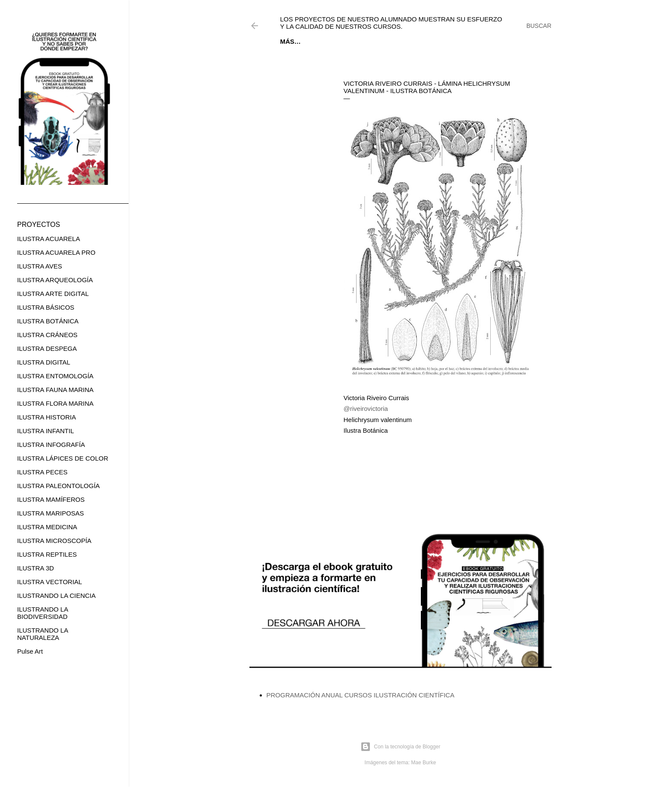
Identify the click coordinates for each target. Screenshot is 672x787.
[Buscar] (539, 26)
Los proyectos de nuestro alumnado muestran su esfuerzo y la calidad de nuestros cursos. (391, 23)
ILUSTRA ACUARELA (49, 239)
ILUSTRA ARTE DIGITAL (53, 294)
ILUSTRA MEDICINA (47, 527)
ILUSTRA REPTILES (47, 554)
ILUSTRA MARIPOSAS (51, 513)
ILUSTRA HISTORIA (46, 417)
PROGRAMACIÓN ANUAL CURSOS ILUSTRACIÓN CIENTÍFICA (361, 695)
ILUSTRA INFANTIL (46, 431)
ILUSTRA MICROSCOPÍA (54, 541)
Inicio (290, 41)
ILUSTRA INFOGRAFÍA (51, 445)
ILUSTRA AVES (40, 266)
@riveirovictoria (366, 409)
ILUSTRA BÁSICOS (46, 307)
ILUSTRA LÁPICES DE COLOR (63, 458)
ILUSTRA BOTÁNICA (48, 321)
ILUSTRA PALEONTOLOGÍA (58, 486)
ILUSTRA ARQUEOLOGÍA (55, 280)
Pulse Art (30, 651)
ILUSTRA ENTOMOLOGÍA (55, 376)
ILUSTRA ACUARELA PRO (56, 252)
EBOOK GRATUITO (334, 41)
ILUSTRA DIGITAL (44, 362)
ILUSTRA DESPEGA (47, 348)
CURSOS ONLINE (396, 41)
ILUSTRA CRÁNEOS (47, 335)
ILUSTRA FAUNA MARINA (55, 390)
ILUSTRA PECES (42, 472)
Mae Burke (423, 763)
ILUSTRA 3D (36, 568)
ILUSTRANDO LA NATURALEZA (42, 634)
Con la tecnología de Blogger (400, 747)
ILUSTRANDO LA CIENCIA (56, 596)
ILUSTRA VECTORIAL (49, 582)
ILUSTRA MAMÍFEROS (51, 499)
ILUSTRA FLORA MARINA (55, 403)
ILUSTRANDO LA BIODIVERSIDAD (42, 613)
